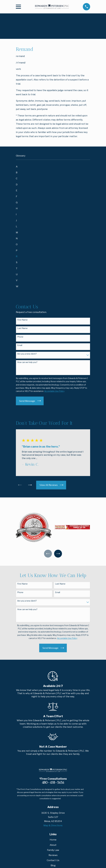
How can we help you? (27, 362)
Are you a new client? (27, 354)
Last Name (22, 328)
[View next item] (31, 485)
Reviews (53, 856)
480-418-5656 (53, 783)
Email (20, 345)
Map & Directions (53, 826)
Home (53, 840)
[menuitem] (53, 167)
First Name (22, 320)
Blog (53, 866)
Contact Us (53, 861)
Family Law (53, 850)
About (53, 845)
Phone (20, 337)
